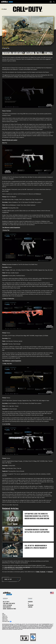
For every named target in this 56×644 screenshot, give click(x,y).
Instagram (50, 572)
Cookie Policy (5, 619)
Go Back (4, 9)
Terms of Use (5, 616)
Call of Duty (6, 602)
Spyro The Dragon (7, 605)
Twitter (38, 572)
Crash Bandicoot (7, 607)
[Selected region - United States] (52, 593)
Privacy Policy (5, 618)
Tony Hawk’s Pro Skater (9, 604)
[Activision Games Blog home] (7, 594)
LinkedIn (30, 607)
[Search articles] (54, 2)
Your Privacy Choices (6, 622)
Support (4, 615)
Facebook (42, 572)
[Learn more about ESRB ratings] (24, 638)
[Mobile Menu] (51, 2)
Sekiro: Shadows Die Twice (9, 609)
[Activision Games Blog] (7, 2)
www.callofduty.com (10, 567)
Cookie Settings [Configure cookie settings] (5, 620)
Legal (3, 614)
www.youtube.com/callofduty (23, 567)
